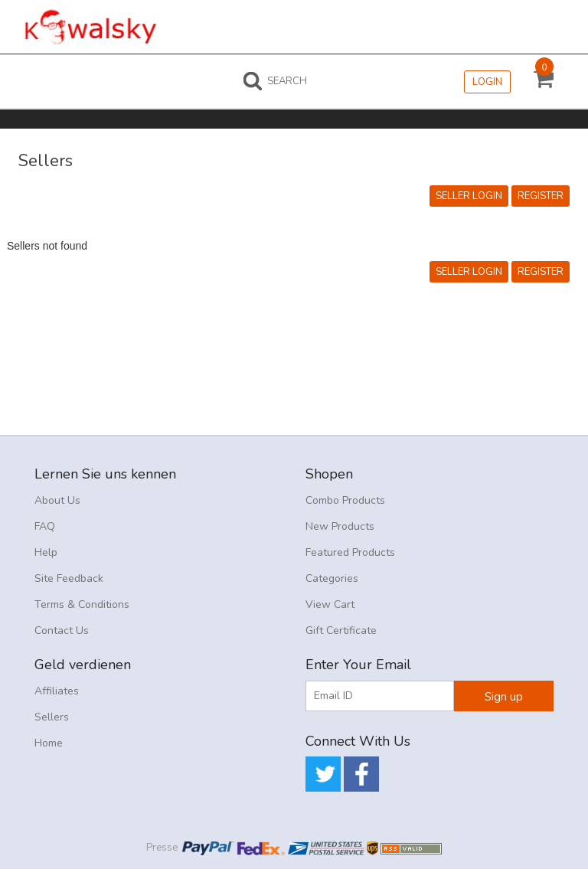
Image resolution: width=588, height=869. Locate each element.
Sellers (52, 717)
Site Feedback (69, 578)
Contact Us (62, 631)
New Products (340, 526)
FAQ (45, 526)
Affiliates (57, 691)
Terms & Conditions (82, 604)
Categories (332, 578)
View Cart (330, 604)
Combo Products (345, 500)
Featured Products (350, 552)
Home (49, 743)
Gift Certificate (341, 631)
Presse (162, 848)
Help (46, 552)
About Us (57, 500)
